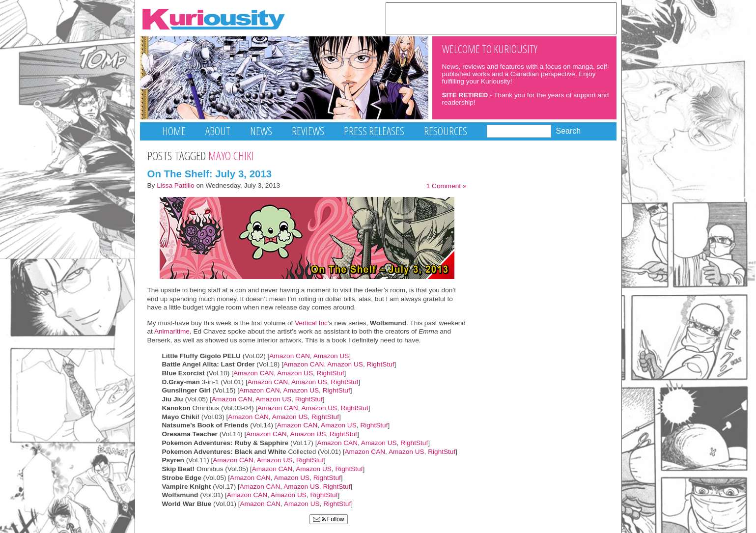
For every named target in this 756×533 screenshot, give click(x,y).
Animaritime (171, 331)
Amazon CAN (290, 356)
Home (174, 131)
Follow (329, 519)
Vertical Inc (311, 323)
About (218, 131)
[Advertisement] (501, 18)
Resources (446, 131)
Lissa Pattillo (176, 185)
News (261, 131)
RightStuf (380, 364)
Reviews (308, 131)
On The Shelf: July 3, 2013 (210, 174)
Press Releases (374, 131)
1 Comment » (447, 186)
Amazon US (331, 356)
